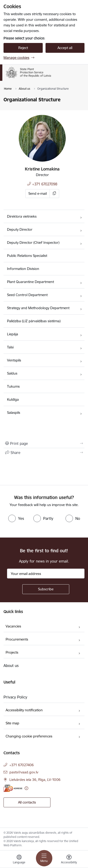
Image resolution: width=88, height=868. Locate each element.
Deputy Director (20, 229)
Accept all (65, 48)
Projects (12, 652)
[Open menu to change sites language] (19, 860)
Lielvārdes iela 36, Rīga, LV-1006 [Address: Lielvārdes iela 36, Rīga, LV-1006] (35, 780)
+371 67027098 (45, 184)
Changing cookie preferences (29, 736)
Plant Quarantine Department (31, 282)
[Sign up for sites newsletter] (46, 589)
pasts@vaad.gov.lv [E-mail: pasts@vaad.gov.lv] (24, 772)
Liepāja (13, 334)
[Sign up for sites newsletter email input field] (46, 574)
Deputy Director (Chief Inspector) (33, 243)
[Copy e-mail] (54, 194)
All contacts (27, 802)
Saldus (12, 373)
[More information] (26, 788)
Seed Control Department (27, 295)
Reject (23, 48)
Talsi (10, 347)
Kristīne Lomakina (42, 169)
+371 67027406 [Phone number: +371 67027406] (22, 765)
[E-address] (13, 788)
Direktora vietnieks (22, 216)
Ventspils (14, 360)
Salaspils (14, 413)
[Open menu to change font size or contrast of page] (69, 860)
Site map (12, 723)
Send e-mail (38, 193)
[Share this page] (44, 453)
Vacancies (13, 626)
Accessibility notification (24, 710)
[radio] (16, 518)
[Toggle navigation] (44, 858)
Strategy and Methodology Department (38, 308)
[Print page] (44, 443)
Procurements (17, 639)
